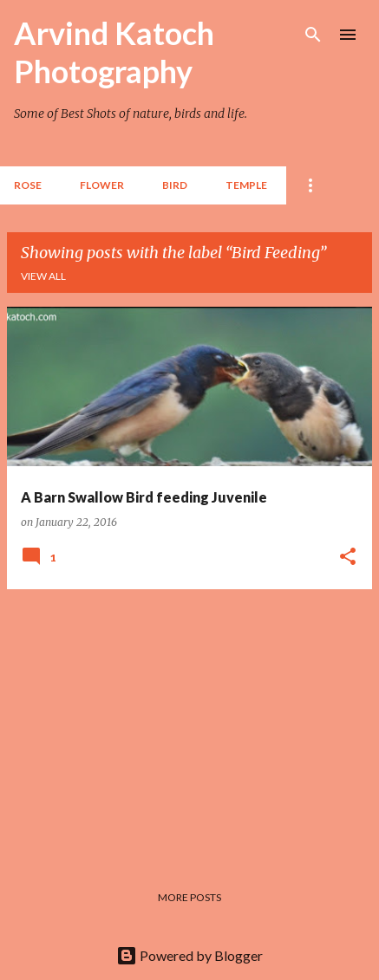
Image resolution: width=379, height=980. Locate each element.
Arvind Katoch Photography (114, 52)
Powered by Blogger (189, 955)
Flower (102, 185)
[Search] (313, 35)
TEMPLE (246, 185)
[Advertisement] (189, 724)
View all (43, 276)
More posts (189, 897)
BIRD (175, 185)
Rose (28, 185)
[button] (348, 557)
